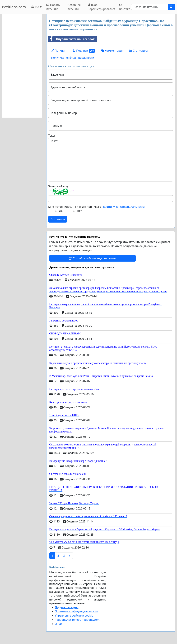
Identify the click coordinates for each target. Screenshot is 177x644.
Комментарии (112, 51)
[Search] (150, 7)
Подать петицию (53, 7)
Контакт (125, 7)
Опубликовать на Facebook (71, 39)
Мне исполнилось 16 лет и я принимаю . (97, 207)
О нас (59, 624)
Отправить (58, 219)
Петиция (59, 51)
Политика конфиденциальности (73, 58)
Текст (52, 136)
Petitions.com (14, 7)
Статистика (138, 51)
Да (61, 211)
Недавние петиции (74, 7)
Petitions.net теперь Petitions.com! (78, 620)
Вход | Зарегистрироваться (102, 7)
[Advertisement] (22, 66)
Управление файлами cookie (74, 616)
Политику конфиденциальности (123, 207)
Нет (79, 211)
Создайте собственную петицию (92, 258)
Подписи (84, 51)
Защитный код (58, 186)
